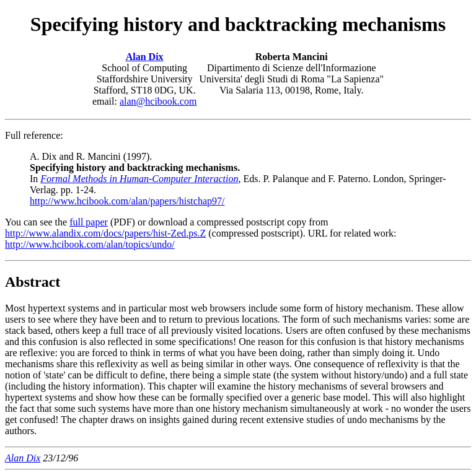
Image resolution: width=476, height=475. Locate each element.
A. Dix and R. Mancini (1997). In (135, 168)
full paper (89, 222)
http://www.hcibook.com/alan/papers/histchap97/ (127, 201)
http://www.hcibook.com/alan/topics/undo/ (90, 244)
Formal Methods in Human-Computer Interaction (139, 179)
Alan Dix (145, 57)
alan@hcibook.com (158, 101)
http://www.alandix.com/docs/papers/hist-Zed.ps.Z (105, 233)
